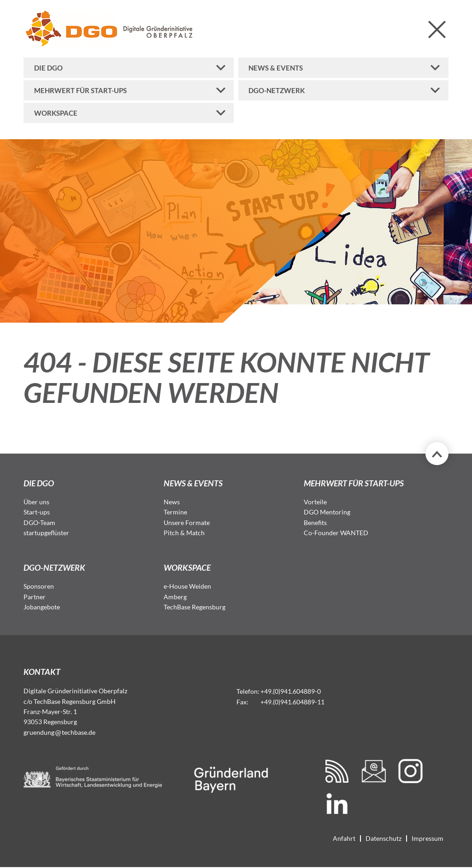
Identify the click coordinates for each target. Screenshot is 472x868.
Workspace (56, 113)
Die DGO (48, 68)
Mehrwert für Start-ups (80, 90)
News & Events (276, 68)
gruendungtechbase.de (59, 732)
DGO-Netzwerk (277, 90)
